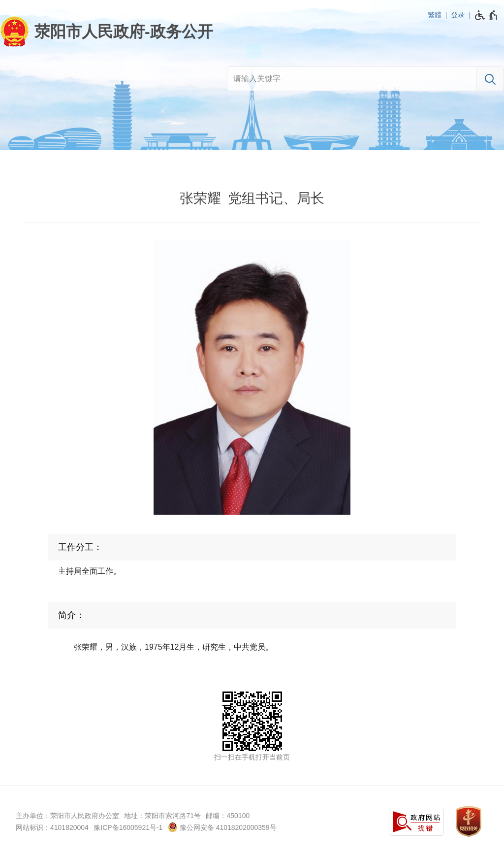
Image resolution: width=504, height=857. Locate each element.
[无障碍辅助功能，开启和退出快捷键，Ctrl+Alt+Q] (487, 15)
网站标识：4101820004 (52, 827)
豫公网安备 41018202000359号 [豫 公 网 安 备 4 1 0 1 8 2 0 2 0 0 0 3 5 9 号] (222, 827)
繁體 (435, 15)
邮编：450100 (228, 816)
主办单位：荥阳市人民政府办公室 (67, 816)
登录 (458, 15)
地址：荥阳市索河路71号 (162, 816)
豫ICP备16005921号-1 (128, 827)
